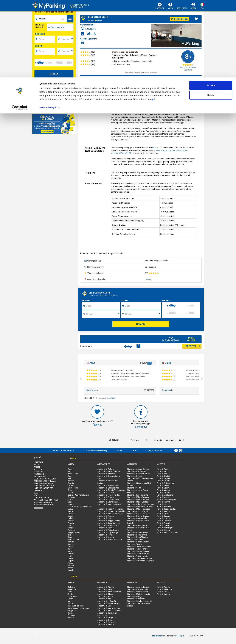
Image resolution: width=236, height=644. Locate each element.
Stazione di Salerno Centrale (138, 542)
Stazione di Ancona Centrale (138, 469)
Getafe (70, 594)
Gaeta (70, 502)
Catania (71, 485)
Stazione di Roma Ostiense (138, 532)
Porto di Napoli (163, 497)
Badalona (71, 587)
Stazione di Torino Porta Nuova (139, 547)
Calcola (141, 324)
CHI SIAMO (38, 491)
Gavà (70, 592)
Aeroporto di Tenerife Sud (107, 622)
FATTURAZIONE (40, 476)
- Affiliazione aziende (43, 483)
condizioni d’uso (155, 450)
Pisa (69, 525)
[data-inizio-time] (67, 39)
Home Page (39, 462)
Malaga (71, 601)
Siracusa (71, 554)
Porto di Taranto (163, 518)
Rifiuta (211, 18)
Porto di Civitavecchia (166, 483)
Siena (70, 551)
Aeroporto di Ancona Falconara (109, 471)
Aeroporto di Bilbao (105, 594)
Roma (70, 537)
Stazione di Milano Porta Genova (140, 507)
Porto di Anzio (163, 471)
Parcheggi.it (179, 636)
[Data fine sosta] (142, 306)
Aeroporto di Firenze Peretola (109, 495)
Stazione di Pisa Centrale (137, 518)
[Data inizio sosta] (103, 306)
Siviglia (71, 613)
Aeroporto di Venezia (106, 537)
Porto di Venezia (163, 530)
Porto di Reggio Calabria (167, 509)
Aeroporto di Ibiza (104, 599)
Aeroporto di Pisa (104, 518)
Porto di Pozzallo (164, 504)
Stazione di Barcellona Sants (138, 589)
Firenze (71, 500)
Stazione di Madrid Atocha (137, 592)
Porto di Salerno (163, 511)
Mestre (70, 511)
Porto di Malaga (163, 592)
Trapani (71, 561)
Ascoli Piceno (73, 474)
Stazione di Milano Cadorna (138, 497)
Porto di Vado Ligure (165, 528)
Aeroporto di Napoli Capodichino (110, 509)
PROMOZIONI (39, 474)
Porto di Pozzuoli (164, 507)
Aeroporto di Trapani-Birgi (108, 532)
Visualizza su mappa (54, 106)
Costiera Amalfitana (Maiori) (79, 495)
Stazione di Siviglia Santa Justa (140, 601)
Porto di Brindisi (163, 476)
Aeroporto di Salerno (106, 528)
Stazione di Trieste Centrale (138, 554)
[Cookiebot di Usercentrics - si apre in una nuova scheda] (19, 30)
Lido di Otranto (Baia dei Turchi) (80, 507)
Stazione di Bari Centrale (137, 471)
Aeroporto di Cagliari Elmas (108, 488)
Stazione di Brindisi (135, 476)
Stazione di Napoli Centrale (138, 514)
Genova (71, 504)
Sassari (71, 547)
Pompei (71, 528)
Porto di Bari (162, 474)
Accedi (37, 467)
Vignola (71, 570)
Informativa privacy (43, 502)
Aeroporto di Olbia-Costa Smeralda (111, 511)
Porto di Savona (163, 514)
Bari (69, 478)
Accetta (211, 8)
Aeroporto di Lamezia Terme (108, 500)
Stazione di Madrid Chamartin (139, 594)
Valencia (71, 618)
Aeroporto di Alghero (106, 469)
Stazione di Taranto (135, 544)
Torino (70, 558)
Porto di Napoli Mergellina (167, 500)
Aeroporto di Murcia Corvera (109, 608)
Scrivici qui (141, 427)
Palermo (71, 521)
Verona (70, 568)
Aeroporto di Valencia (106, 625)
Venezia (71, 565)
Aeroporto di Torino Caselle (108, 530)
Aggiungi (97, 424)
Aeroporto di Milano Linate (108, 502)
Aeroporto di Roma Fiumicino (109, 525)
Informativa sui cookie (44, 505)
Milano (148, 279)
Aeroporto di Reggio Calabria (109, 521)
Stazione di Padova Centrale (138, 516)
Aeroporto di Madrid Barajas (108, 603)
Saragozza (72, 610)
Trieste (70, 563)
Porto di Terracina (164, 521)
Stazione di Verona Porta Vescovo (140, 561)
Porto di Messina (164, 490)
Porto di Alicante (163, 587)
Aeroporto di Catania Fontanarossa (111, 490)
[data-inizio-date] (46, 39)
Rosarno (71, 542)
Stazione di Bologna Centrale (138, 474)
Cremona (71, 497)
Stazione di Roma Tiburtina (138, 537)
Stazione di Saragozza (136, 599)
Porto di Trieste (163, 525)
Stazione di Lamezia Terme (137, 495)
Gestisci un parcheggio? (63, 450)
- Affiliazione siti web (43, 488)
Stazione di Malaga (135, 596)
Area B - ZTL (157, 148)
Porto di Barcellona (164, 589)
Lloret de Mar (73, 596)
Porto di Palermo (164, 502)
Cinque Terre (73, 488)
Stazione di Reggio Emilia (137, 525)
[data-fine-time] (67, 51)
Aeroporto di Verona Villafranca (110, 540)
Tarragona (72, 615)
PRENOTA (193, 346)
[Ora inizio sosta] (103, 314)
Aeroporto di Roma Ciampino (109, 523)
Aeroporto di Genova (106, 497)
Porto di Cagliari (163, 478)
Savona (71, 549)
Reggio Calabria (74, 532)
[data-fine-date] (46, 51)
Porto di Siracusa (164, 516)
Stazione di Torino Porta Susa (139, 549)
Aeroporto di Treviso (106, 535)
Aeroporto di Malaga (105, 606)
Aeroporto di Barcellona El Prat (109, 592)
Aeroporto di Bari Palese (107, 474)
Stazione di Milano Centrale (138, 500)
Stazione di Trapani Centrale (138, 551)
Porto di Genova (163, 488)
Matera (70, 509)
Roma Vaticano (74, 540)
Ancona (71, 469)
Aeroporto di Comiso (106, 492)
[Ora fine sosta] (143, 314)
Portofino (71, 530)
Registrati (38, 469)
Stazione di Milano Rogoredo (139, 509)
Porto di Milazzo (163, 492)
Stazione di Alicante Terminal (138, 587)
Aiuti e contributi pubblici (46, 500)
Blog (135, 450)
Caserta (71, 483)
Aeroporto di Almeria (105, 589)
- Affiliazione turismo (44, 486)
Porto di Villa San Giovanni (167, 532)
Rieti (69, 535)
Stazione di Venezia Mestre (138, 556)
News (120, 450)
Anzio (70, 471)
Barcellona (72, 589)
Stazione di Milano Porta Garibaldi (141, 504)
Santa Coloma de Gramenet (78, 608)
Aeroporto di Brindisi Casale (108, 485)
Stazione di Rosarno (135, 540)
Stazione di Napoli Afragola (138, 511)
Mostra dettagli (48, 30)
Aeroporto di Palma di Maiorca (109, 610)
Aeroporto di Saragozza (107, 618)
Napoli (70, 516)
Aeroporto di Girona (105, 596)
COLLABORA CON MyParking (96, 450)
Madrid (71, 599)
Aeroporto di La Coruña (107, 601)
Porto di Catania (163, 481)
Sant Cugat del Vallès (76, 606)
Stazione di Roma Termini (137, 535)
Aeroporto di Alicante (106, 587)
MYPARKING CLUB (41, 472)
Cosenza (71, 492)
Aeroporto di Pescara (106, 516)
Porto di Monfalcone (165, 495)
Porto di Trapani (163, 523)
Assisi (70, 476)
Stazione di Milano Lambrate (138, 502)
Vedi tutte (111, 398)
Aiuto (36, 465)
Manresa (71, 603)
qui (153, 22)
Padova (71, 518)
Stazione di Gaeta (134, 488)
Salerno (71, 544)
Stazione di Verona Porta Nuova (140, 558)
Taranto (71, 556)
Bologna (71, 481)
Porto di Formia (163, 485)
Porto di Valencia (164, 594)
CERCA (54, 74)
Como (70, 490)
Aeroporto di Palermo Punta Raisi (110, 514)
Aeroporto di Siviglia (105, 620)
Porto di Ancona (163, 469)
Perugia (71, 523)
